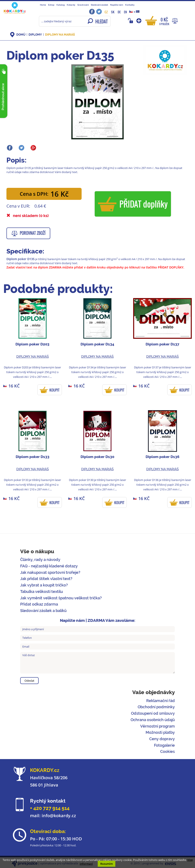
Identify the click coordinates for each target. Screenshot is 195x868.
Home (43, 5)
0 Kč (164, 21)
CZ (106, 12)
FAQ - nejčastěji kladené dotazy (49, 566)
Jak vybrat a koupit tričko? (44, 585)
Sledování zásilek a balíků (43, 611)
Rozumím (107, 864)
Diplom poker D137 (162, 344)
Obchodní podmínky (156, 707)
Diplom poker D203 (32, 344)
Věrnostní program (158, 726)
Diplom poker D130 (97, 457)
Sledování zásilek (99, 5)
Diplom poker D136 (162, 457)
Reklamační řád (161, 701)
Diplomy (35, 35)
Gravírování (83, 5)
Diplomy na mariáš (60, 35)
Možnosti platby (160, 732)
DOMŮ (21, 35)
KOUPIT (54, 390)
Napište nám (117, 5)
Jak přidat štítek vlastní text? (46, 579)
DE (119, 12)
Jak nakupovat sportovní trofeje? (50, 572)
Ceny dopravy (162, 739)
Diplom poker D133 (33, 457)
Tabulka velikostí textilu (42, 591)
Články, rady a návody (40, 560)
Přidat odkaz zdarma (39, 604)
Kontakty (130, 5)
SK (113, 12)
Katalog (61, 5)
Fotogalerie (164, 745)
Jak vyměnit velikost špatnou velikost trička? (61, 598)
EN (125, 12)
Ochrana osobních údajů (153, 720)
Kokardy (71, 5)
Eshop (51, 5)
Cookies (168, 751)
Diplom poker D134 (97, 344)
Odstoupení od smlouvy (153, 713)
